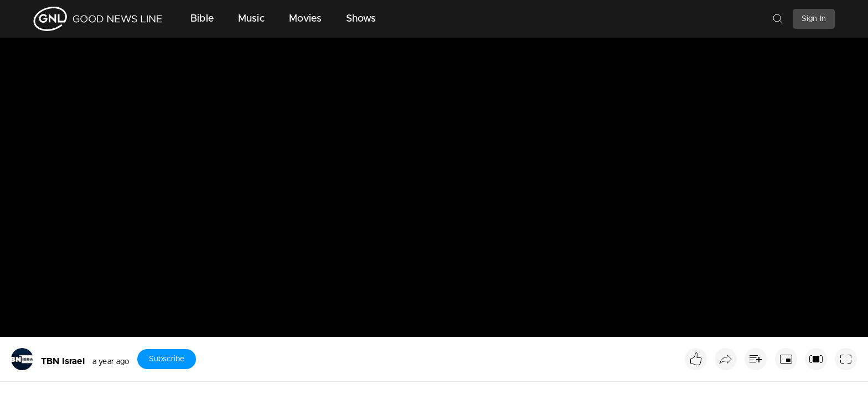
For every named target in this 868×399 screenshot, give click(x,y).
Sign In (814, 19)
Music (251, 19)
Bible (202, 19)
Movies (305, 19)
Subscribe (167, 359)
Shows (361, 19)
